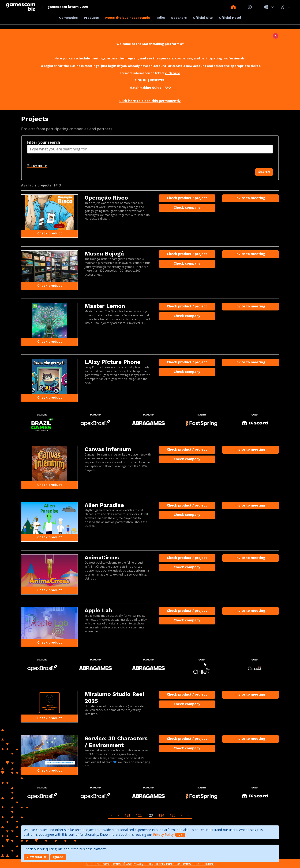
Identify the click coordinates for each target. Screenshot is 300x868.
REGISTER (158, 80)
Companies (68, 18)
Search (264, 172)
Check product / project (187, 198)
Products (91, 18)
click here (172, 73)
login (112, 66)
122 (139, 815)
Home (233, 7)
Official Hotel (230, 18)
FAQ (168, 88)
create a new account (189, 66)
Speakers (179, 18)
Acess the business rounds (127, 18)
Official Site (203, 18)
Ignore (58, 857)
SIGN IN (141, 80)
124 (161, 815)
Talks (161, 18)
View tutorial (36, 857)
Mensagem (250, 7)
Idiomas (269, 7)
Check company (187, 207)
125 (172, 815)
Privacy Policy (163, 834)
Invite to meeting (250, 198)
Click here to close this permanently (150, 101)
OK (180, 835)
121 (127, 815)
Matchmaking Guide (145, 88)
